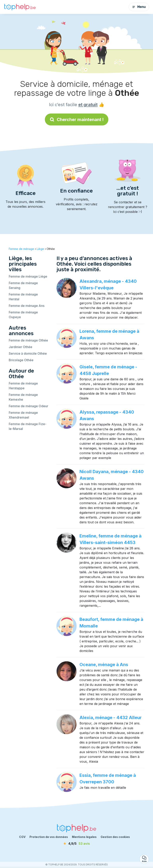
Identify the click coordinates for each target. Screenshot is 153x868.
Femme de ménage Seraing (23, 285)
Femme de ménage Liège (28, 276)
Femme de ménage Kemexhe (23, 397)
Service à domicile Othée (28, 353)
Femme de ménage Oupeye (23, 315)
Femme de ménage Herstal (23, 297)
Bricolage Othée (21, 360)
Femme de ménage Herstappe (23, 386)
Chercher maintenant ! (77, 119)
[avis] (76, 844)
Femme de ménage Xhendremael (23, 415)
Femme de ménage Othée (28, 340)
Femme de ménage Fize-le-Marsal (28, 426)
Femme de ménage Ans (27, 306)
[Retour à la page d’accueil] (20, 7)
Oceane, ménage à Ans (104, 664)
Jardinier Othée (21, 347)
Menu (139, 7)
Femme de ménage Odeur (28, 406)
